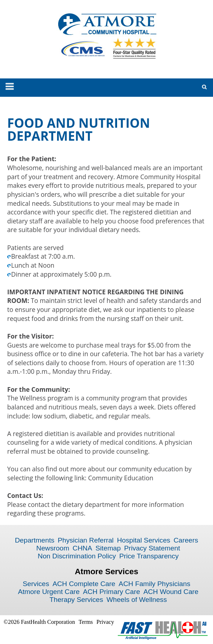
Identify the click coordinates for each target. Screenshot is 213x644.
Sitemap (108, 548)
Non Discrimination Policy (77, 556)
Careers (186, 540)
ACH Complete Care (84, 584)
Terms (86, 622)
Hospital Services (144, 540)
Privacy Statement (152, 548)
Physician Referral (86, 540)
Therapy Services (76, 600)
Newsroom (53, 548)
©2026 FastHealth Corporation (39, 622)
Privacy (105, 622)
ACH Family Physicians (154, 584)
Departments (34, 540)
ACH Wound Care (171, 592)
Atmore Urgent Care (49, 592)
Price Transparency (149, 556)
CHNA (82, 548)
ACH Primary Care (112, 592)
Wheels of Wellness (136, 600)
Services (36, 584)
